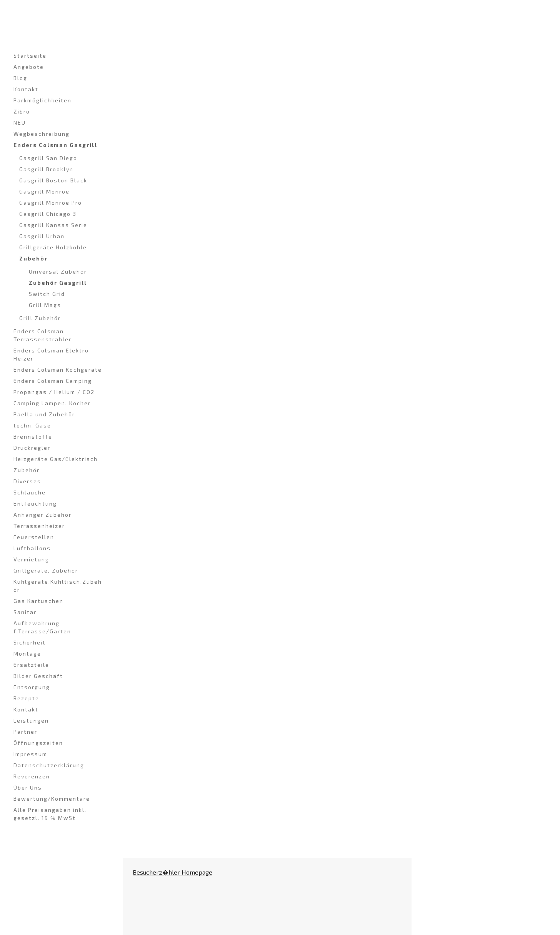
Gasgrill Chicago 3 (48, 214)
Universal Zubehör (58, 271)
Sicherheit (30, 642)
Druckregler (32, 448)
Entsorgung (32, 687)
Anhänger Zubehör (42, 515)
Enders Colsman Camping (53, 381)
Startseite (30, 56)
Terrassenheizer (39, 526)
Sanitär (25, 612)
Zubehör (33, 258)
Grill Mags (45, 305)
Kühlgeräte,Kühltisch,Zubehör (58, 586)
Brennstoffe (33, 437)
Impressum (30, 754)
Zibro (22, 111)
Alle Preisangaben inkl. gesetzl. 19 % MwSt (50, 814)
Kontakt (26, 89)
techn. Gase (32, 425)
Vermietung (31, 559)
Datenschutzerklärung (49, 765)
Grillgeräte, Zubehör (46, 570)
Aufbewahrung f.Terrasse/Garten (42, 627)
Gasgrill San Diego (48, 158)
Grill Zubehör (40, 318)
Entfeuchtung (35, 503)
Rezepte (26, 698)
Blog (20, 78)
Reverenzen (32, 776)
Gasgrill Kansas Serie (53, 225)
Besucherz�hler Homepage (172, 872)
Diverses (27, 481)
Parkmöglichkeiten (42, 100)
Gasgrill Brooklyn (46, 169)
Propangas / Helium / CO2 (54, 392)
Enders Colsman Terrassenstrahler (42, 335)
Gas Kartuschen (38, 601)
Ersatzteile (31, 665)
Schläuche (30, 492)
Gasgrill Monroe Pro (51, 203)
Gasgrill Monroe (44, 191)
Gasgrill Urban (42, 236)
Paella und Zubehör (44, 414)
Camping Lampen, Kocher (52, 403)
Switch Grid (47, 294)
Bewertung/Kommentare (52, 799)
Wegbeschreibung (42, 134)
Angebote (29, 67)
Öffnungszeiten (38, 743)
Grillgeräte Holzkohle (53, 247)
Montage (27, 654)
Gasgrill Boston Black (53, 180)
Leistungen (31, 720)
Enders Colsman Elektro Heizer (51, 354)
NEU (20, 123)
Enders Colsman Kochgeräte (58, 370)
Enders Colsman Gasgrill (55, 145)
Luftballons (32, 548)
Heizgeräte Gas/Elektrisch (56, 459)
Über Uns (28, 787)
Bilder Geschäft (38, 676)
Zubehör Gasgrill (58, 283)
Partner (25, 732)
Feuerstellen (34, 537)
